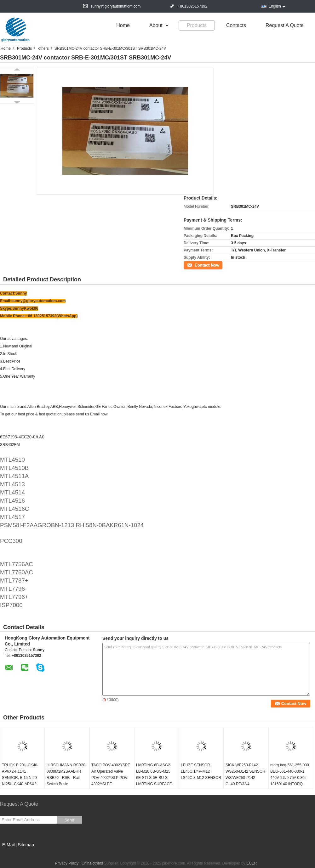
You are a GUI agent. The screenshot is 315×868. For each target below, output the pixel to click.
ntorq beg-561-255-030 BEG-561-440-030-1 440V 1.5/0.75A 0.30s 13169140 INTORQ (290, 775)
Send (69, 820)
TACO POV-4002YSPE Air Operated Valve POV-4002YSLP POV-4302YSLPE (111, 775)
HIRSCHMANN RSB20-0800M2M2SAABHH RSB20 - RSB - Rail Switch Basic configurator (67, 778)
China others (92, 863)
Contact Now (195, 265)
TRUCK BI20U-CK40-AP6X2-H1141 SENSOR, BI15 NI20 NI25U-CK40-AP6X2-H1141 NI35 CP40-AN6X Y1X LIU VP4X (20, 781)
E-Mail (9, 845)
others (43, 48)
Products (197, 25)
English (277, 6)
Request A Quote (285, 25)
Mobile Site (11, 853)
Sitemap (26, 845)
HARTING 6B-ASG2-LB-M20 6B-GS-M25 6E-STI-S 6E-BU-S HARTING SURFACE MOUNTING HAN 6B (154, 778)
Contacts (236, 25)
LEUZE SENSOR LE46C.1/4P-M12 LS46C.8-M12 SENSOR (201, 771)
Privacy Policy (67, 863)
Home (123, 25)
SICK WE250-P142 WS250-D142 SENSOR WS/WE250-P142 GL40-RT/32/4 (245, 775)
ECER (252, 863)
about (156, 25)
